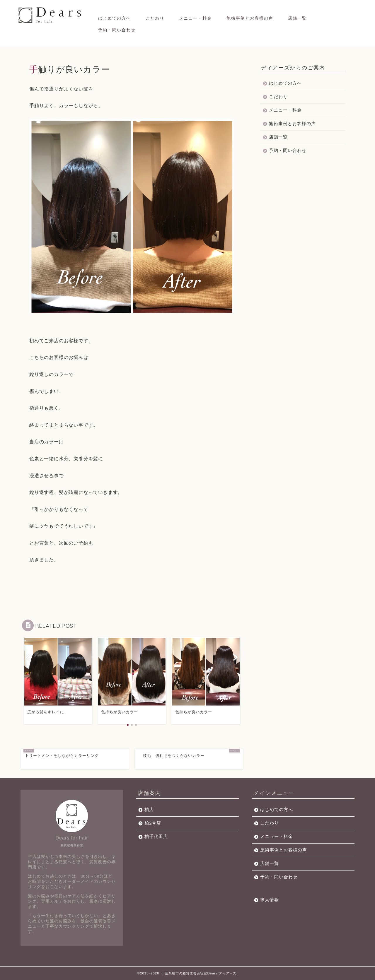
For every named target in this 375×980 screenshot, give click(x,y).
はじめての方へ (115, 18)
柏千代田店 (156, 836)
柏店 (149, 809)
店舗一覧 (297, 18)
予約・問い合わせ (117, 30)
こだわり (155, 18)
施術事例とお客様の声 (250, 18)
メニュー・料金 (195, 18)
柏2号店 (153, 823)
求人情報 (270, 900)
